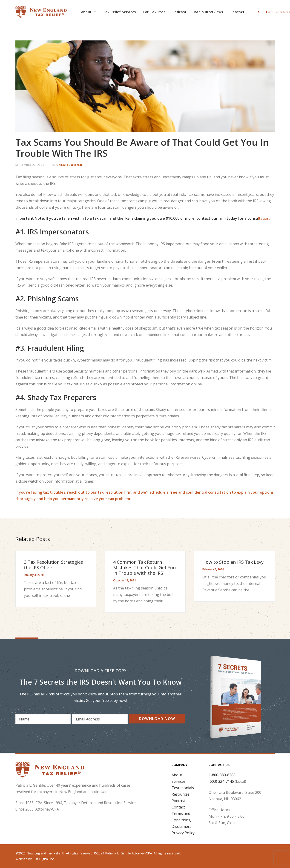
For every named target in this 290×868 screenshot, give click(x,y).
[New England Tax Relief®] (41, 12)
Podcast (179, 12)
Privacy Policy (183, 833)
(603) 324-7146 (221, 781)
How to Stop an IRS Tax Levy (233, 562)
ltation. (143, 218)
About (88, 12)
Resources (181, 794)
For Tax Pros (154, 12)
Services (179, 781)
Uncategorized (69, 165)
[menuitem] (88, 12)
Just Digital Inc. (44, 859)
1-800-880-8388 (222, 775)
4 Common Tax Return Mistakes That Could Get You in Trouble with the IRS (145, 568)
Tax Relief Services (119, 12)
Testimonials (183, 788)
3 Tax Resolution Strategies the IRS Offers (53, 565)
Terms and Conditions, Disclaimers (181, 820)
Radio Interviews (208, 12)
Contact (238, 12)
